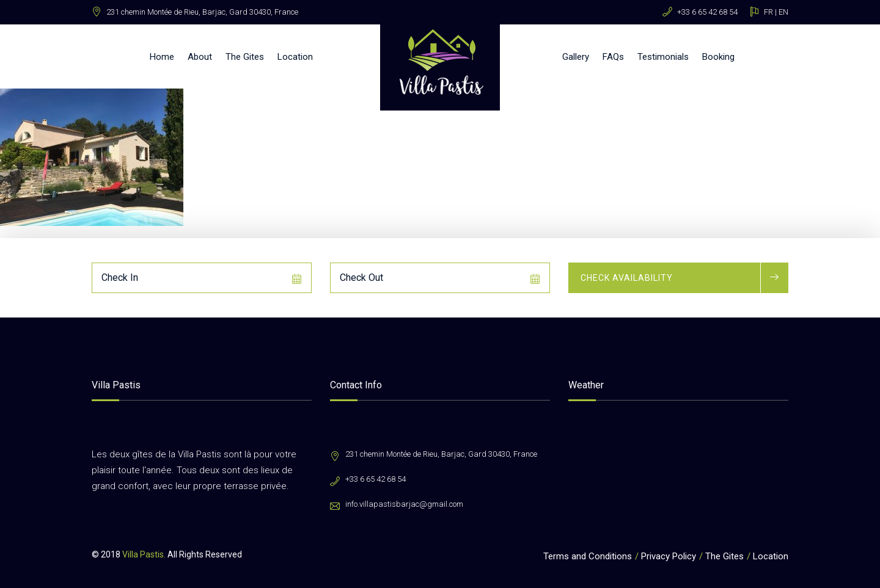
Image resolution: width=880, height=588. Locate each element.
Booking (718, 57)
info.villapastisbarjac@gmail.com (404, 504)
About (200, 57)
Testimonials (663, 57)
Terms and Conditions (588, 556)
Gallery (576, 57)
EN (783, 12)
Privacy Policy (669, 556)
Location (295, 57)
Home (162, 57)
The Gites (245, 57)
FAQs (613, 57)
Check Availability (627, 278)
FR (768, 12)
